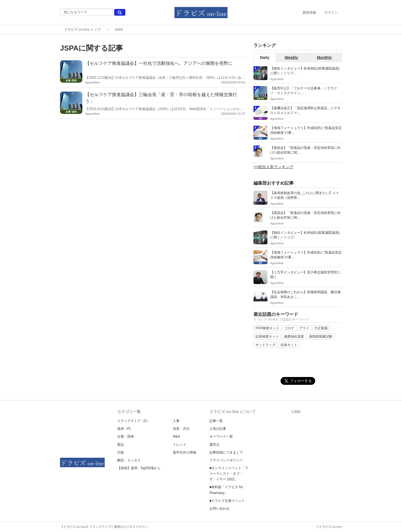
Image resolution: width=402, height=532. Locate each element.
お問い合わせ (219, 509)
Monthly (324, 58)
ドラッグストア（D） (134, 421)
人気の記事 (218, 429)
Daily (265, 58)
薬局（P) (124, 429)
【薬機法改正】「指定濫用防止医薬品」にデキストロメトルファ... (305, 110)
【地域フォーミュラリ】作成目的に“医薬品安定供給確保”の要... (306, 130)
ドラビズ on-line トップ (82, 30)
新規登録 (309, 13)
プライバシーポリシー (226, 460)
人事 (176, 421)
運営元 (214, 445)
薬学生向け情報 (185, 452)
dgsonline (92, 82)
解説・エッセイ (129, 460)
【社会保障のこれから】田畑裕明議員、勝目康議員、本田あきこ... (305, 294)
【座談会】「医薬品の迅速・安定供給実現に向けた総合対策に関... (305, 150)
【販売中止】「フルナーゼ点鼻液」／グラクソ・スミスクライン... (304, 91)
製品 (121, 445)
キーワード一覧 (221, 436)
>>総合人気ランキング (273, 167)
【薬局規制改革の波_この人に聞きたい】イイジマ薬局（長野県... (305, 195)
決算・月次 (181, 429)
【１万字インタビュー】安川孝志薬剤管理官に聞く (305, 275)
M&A (176, 436)
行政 (121, 452)
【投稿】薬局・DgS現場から (139, 468)
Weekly (291, 58)
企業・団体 (126, 436)
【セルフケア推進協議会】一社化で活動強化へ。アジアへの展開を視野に (159, 63)
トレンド (180, 445)
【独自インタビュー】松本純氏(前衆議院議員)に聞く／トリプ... (305, 71)
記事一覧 (216, 421)
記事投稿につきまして (226, 452)
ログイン (331, 13)
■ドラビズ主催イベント (227, 501)
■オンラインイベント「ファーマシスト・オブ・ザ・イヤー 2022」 (229, 474)
